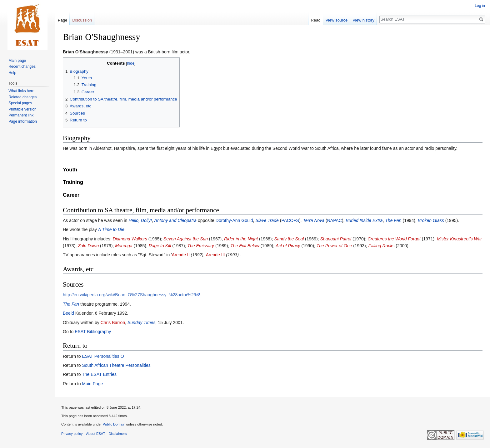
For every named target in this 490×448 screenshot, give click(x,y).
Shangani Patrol (336, 239)
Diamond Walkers (130, 239)
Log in (480, 6)
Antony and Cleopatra (175, 220)
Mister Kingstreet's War (459, 239)
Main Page (92, 384)
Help (12, 73)
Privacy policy (72, 434)
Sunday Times (141, 322)
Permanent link (21, 115)
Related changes (22, 97)
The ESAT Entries (99, 374)
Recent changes (22, 66)
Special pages (20, 103)
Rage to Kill (160, 246)
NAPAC (335, 220)
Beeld (68, 313)
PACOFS (290, 220)
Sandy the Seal (289, 239)
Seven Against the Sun (186, 239)
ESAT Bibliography (93, 332)
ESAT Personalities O (103, 356)
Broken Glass (431, 220)
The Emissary (201, 246)
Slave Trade (267, 220)
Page (62, 20)
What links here (21, 91)
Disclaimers (118, 434)
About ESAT (96, 434)
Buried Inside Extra (364, 220)
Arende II (181, 255)
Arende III (215, 255)
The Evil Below (245, 246)
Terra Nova (314, 220)
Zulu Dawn (88, 246)
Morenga (124, 246)
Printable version (22, 109)
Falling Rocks (381, 246)
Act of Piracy (288, 246)
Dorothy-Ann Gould (234, 220)
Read (316, 20)
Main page (17, 61)
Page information (23, 121)
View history (363, 20)
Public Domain (114, 424)
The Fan (393, 220)
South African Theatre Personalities (116, 365)
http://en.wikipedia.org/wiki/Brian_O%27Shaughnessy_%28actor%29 (129, 295)
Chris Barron (113, 322)
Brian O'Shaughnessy (85, 52)
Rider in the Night (241, 239)
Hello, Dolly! (140, 220)
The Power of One (334, 246)
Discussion (82, 20)
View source (337, 20)
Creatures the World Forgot (394, 239)
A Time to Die (111, 229)
